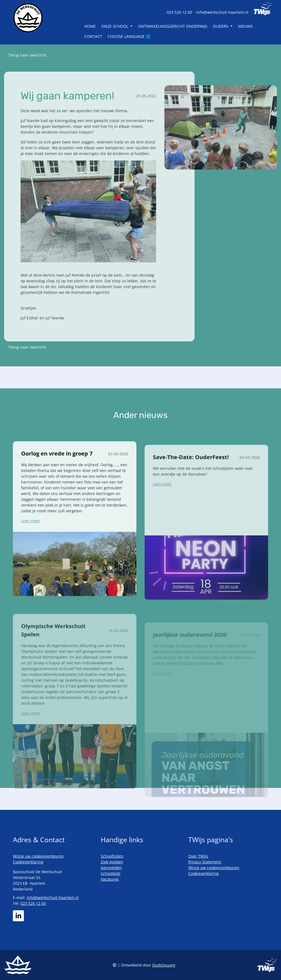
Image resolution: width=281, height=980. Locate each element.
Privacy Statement (205, 862)
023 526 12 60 (179, 12)
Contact (93, 36)
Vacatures (110, 879)
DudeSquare (164, 965)
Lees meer (31, 539)
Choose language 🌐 (129, 36)
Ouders (221, 26)
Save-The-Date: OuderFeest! (191, 477)
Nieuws (245, 26)
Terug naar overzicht (27, 55)
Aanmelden (111, 868)
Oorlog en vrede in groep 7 (57, 472)
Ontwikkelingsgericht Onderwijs (173, 26)
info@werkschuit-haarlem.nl (222, 12)
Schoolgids (111, 873)
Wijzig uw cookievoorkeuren (38, 856)
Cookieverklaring (28, 862)
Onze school (115, 26)
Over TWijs (198, 856)
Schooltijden (112, 856)
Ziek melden (112, 862)
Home (90, 26)
